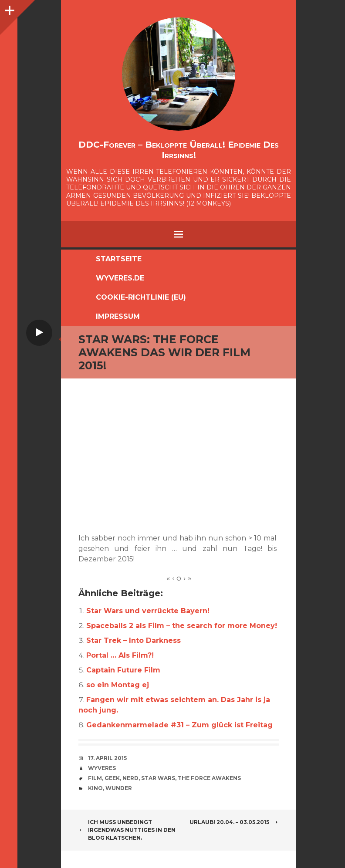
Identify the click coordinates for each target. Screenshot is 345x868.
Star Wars (158, 778)
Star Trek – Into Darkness (134, 640)
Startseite (119, 259)
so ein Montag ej (118, 685)
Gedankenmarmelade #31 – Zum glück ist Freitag (179, 725)
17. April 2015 (107, 758)
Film (95, 778)
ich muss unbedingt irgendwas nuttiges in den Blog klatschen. (127, 830)
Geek (112, 778)
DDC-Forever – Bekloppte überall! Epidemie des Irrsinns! (179, 150)
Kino (95, 788)
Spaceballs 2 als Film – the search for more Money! (182, 626)
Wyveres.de (120, 278)
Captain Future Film (123, 670)
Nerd (130, 778)
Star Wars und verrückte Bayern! (148, 611)
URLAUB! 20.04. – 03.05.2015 (234, 822)
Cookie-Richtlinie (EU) (141, 297)
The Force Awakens (209, 778)
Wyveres (102, 768)
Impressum (118, 316)
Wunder (119, 788)
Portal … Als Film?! (120, 655)
